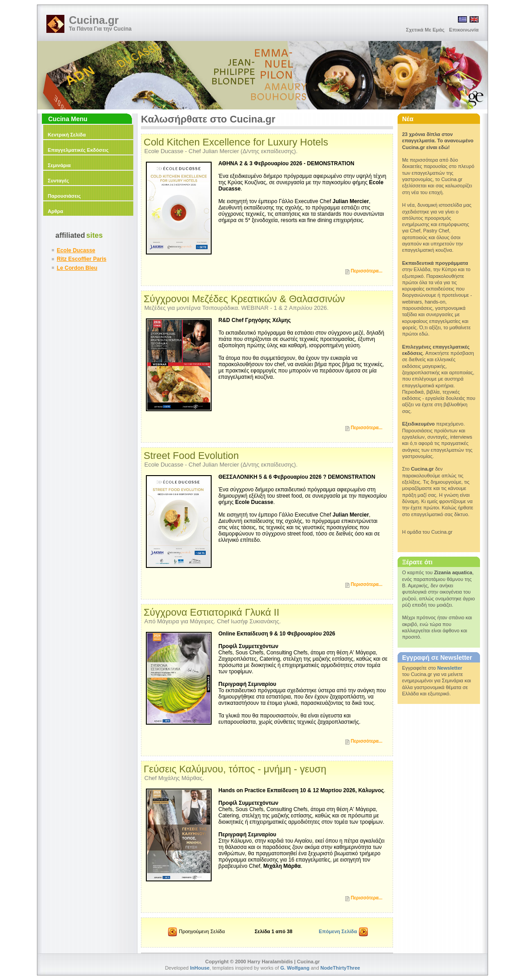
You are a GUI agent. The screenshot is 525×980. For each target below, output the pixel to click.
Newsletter (450, 668)
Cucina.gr (94, 20)
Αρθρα (55, 211)
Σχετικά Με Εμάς (425, 30)
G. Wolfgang (295, 968)
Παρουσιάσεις (64, 196)
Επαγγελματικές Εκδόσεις (78, 150)
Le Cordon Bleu (77, 268)
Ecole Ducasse (76, 250)
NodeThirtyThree (340, 968)
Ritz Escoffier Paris (81, 259)
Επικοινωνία (464, 30)
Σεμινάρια (59, 165)
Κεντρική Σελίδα (67, 135)
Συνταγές (58, 181)
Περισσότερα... (367, 271)
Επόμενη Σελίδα (343, 932)
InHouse (200, 968)
